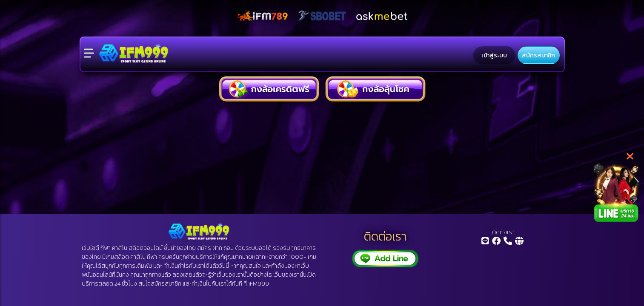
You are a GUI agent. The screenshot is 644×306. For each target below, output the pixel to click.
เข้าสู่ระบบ (494, 55)
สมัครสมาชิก (538, 55)
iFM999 (259, 284)
